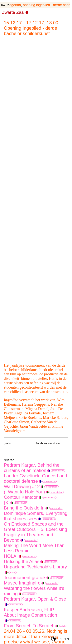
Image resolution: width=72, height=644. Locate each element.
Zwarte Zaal (13, 12)
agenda (15, 5)
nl (61, 639)
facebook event (46, 443)
